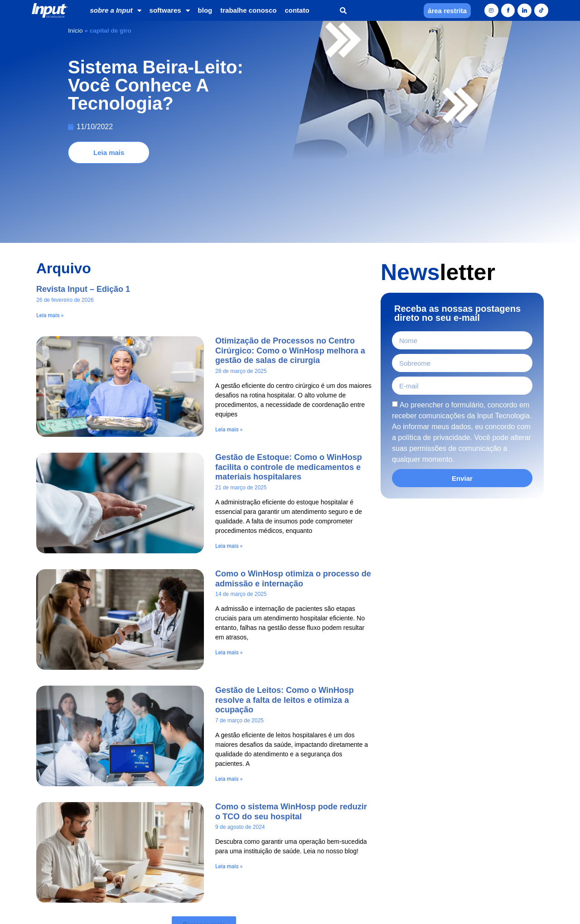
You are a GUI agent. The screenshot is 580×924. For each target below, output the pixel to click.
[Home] (50, 11)
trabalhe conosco (248, 10)
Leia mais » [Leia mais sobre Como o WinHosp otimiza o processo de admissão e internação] (229, 579)
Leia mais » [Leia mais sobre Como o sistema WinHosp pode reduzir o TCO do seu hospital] (229, 793)
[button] (343, 11)
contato (297, 10)
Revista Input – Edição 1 (83, 215)
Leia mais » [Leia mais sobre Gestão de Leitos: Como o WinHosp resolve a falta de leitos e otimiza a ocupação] (229, 705)
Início (75, 31)
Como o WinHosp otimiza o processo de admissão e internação (293, 505)
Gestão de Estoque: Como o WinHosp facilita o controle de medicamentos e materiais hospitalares (289, 393)
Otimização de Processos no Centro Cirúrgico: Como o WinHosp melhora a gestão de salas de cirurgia (290, 277)
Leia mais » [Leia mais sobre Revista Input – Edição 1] (50, 242)
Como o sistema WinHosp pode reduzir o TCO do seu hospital (291, 738)
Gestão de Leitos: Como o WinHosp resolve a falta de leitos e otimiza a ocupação (285, 626)
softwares (170, 11)
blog (205, 10)
